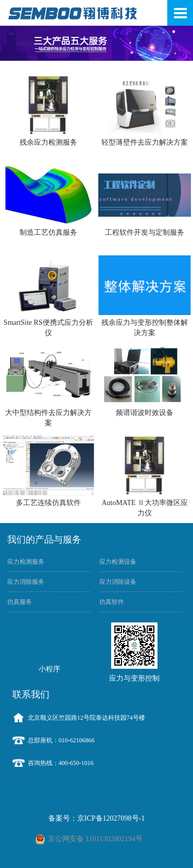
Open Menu (180, 13)
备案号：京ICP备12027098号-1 (97, 818)
